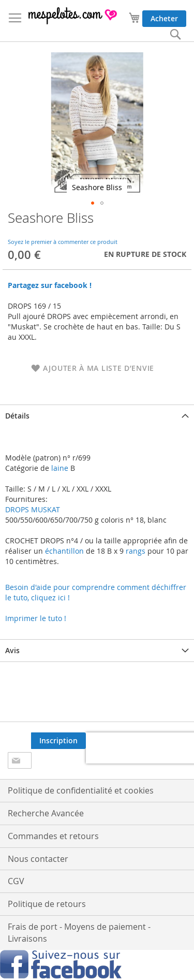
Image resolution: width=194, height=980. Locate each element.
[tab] (97, 416)
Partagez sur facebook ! (50, 285)
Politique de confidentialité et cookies (81, 790)
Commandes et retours (53, 836)
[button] (93, 203)
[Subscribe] (58, 741)
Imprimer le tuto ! (36, 618)
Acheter (164, 18)
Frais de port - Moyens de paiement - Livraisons (79, 933)
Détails (17, 416)
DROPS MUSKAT (33, 509)
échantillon (64, 551)
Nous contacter (38, 859)
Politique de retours (47, 904)
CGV (16, 881)
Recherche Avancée (46, 813)
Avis (12, 650)
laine (59, 468)
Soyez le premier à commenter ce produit (63, 242)
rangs (135, 551)
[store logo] (73, 16)
